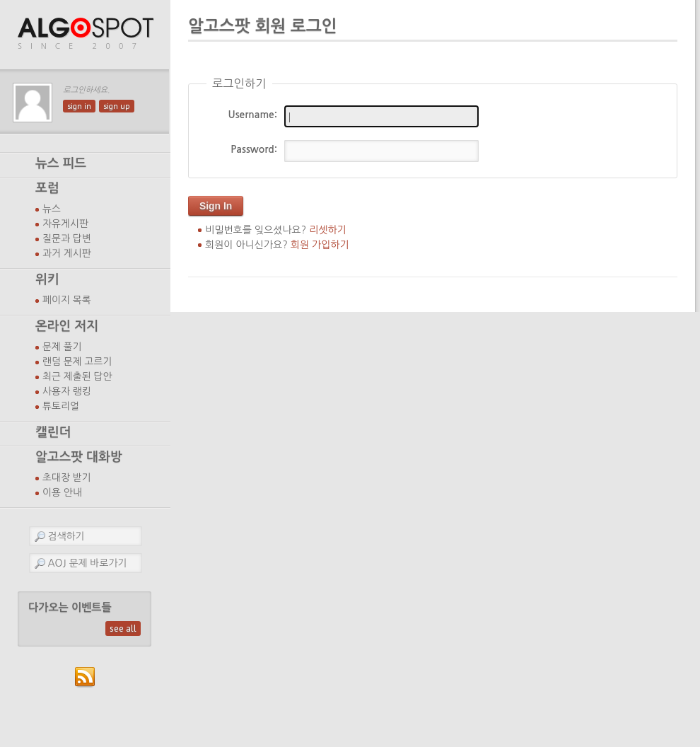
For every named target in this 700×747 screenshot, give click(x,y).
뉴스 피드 (61, 163)
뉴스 (52, 209)
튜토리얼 (61, 406)
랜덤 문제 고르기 (77, 361)
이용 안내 (62, 492)
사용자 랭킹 (67, 391)
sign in (79, 106)
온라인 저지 (67, 326)
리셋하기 (328, 230)
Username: (252, 115)
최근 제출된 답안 (77, 376)
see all (123, 629)
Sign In (216, 206)
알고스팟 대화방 (79, 457)
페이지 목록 (67, 300)
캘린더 (53, 432)
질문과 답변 (67, 238)
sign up (117, 106)
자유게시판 (65, 224)
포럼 (47, 188)
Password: (254, 149)
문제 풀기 (62, 347)
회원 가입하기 (320, 245)
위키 (47, 279)
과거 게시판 (67, 253)
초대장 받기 (67, 477)
